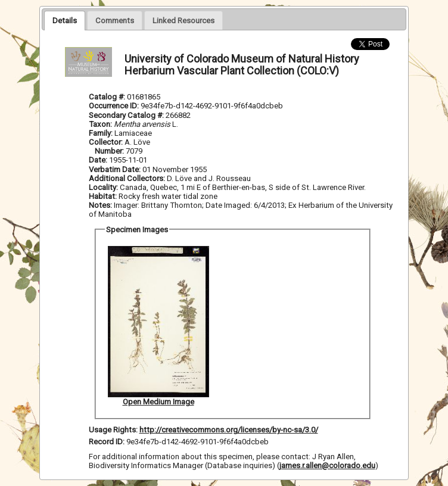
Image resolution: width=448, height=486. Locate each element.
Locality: (103, 187)
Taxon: (100, 124)
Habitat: (104, 196)
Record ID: (108, 442)
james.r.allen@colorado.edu (327, 465)
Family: (101, 133)
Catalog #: (108, 97)
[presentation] (65, 20)
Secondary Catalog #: (127, 115)
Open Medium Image (158, 402)
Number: (110, 151)
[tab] (65, 20)
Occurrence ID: (115, 106)
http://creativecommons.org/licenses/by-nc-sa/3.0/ (229, 430)
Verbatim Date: (115, 169)
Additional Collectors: (128, 178)
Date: (98, 160)
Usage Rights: (113, 430)
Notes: (100, 205)
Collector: (107, 142)
